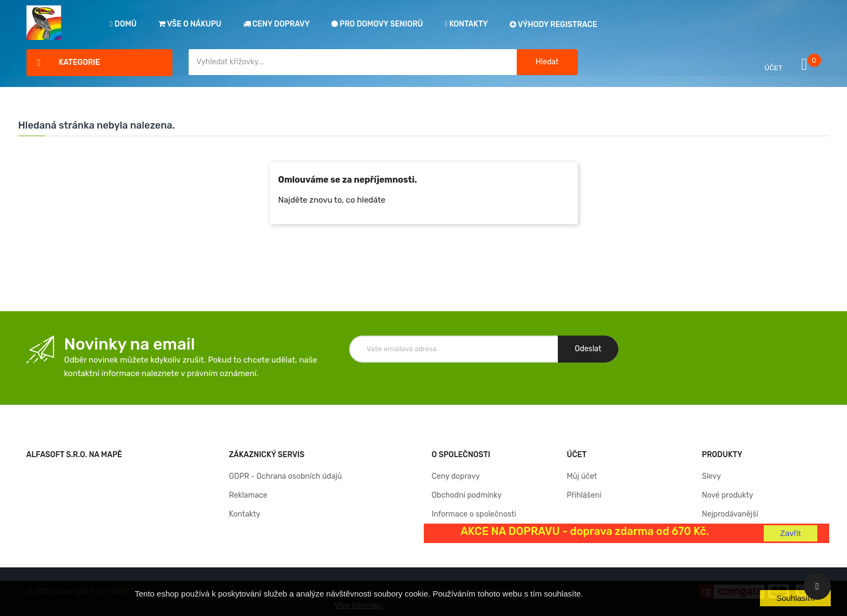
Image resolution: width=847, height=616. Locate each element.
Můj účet (582, 476)
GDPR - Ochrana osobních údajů (286, 476)
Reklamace (248, 495)
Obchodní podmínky (467, 495)
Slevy (711, 476)
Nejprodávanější (730, 514)
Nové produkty (727, 495)
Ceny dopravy (456, 476)
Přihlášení (584, 495)
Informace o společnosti (474, 514)
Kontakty (245, 514)
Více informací (359, 605)
